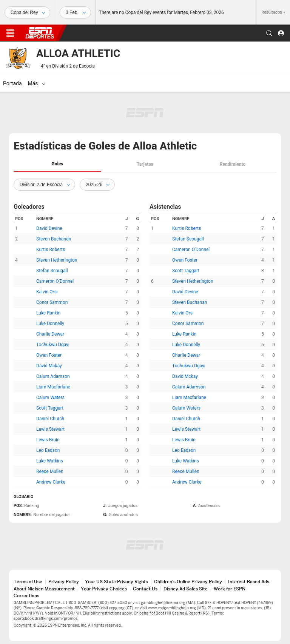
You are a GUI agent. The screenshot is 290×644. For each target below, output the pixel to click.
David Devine (49, 228)
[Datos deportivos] (75, 12)
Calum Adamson (53, 376)
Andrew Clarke (51, 482)
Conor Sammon (52, 302)
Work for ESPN (230, 589)
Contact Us (145, 589)
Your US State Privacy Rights (116, 582)
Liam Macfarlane (53, 387)
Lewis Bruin (48, 440)
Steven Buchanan (54, 239)
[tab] (57, 164)
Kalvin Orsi (47, 292)
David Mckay (49, 366)
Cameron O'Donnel (55, 281)
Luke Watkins (50, 461)
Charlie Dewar (50, 334)
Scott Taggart (50, 408)
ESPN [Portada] (40, 33)
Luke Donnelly (50, 324)
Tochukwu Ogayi (53, 345)
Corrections (26, 595)
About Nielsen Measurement (44, 589)
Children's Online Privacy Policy (188, 582)
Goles (58, 164)
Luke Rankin (48, 313)
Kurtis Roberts (51, 250)
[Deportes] (27, 12)
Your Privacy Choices (104, 589)
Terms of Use (28, 582)
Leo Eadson (48, 450)
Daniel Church (50, 419)
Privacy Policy (64, 582)
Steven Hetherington (57, 260)
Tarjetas (145, 164)
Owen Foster (49, 355)
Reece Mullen (50, 471)
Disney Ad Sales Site (186, 589)
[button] (269, 33)
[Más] (164, 83)
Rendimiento (233, 164)
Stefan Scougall (52, 271)
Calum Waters (50, 397)
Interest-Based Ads (249, 582)
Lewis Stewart (50, 429)
